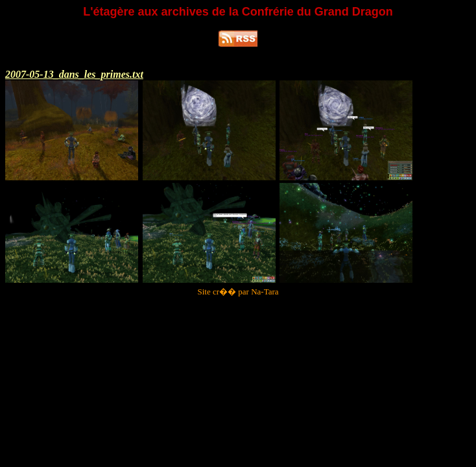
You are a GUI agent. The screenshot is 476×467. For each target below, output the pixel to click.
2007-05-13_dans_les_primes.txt (74, 74)
